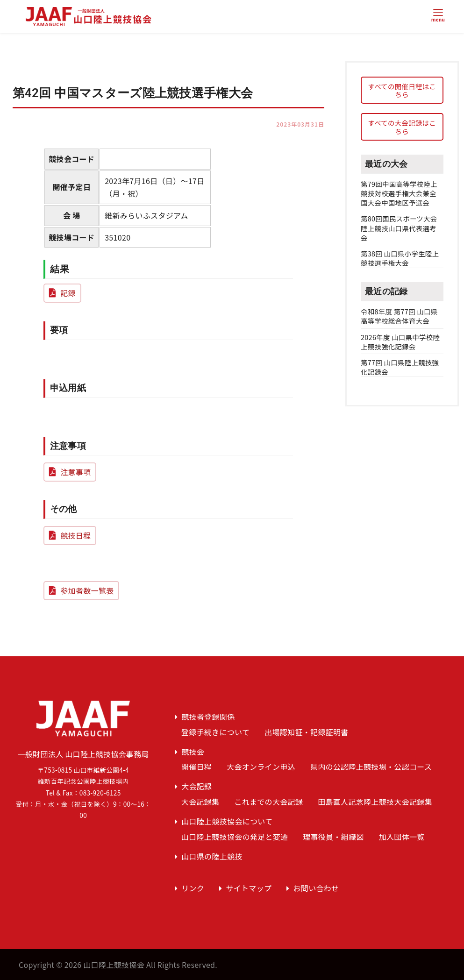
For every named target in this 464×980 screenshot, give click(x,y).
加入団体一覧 (402, 837)
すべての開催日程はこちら (402, 90)
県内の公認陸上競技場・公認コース (371, 767)
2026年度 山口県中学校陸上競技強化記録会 (400, 342)
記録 (68, 293)
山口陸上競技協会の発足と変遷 (235, 837)
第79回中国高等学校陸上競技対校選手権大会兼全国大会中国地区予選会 (399, 193)
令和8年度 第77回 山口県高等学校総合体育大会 (399, 316)
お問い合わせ (316, 888)
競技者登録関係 (208, 717)
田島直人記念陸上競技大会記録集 (375, 802)
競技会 (193, 752)
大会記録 (196, 786)
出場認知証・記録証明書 (307, 732)
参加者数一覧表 (87, 590)
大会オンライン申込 (261, 767)
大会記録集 (200, 802)
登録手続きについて (215, 732)
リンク (193, 888)
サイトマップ (249, 888)
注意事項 (75, 472)
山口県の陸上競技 (212, 856)
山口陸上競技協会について (227, 821)
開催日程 (196, 767)
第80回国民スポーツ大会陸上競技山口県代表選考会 (399, 228)
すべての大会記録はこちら (402, 127)
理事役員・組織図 (333, 837)
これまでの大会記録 (268, 802)
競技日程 (75, 535)
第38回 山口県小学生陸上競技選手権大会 (400, 258)
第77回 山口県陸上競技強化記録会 (400, 367)
